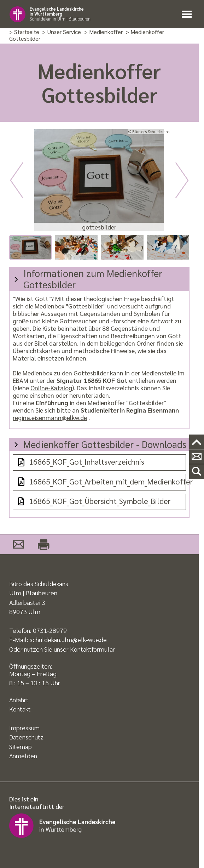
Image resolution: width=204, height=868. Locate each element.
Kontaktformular (92, 649)
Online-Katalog (51, 388)
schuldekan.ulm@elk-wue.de (68, 639)
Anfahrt (19, 700)
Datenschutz (26, 737)
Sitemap (21, 746)
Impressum (24, 728)
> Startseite (24, 32)
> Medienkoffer (103, 32)
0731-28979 (50, 630)
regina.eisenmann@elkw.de (50, 417)
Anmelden (23, 756)
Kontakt (20, 709)
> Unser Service (62, 32)
